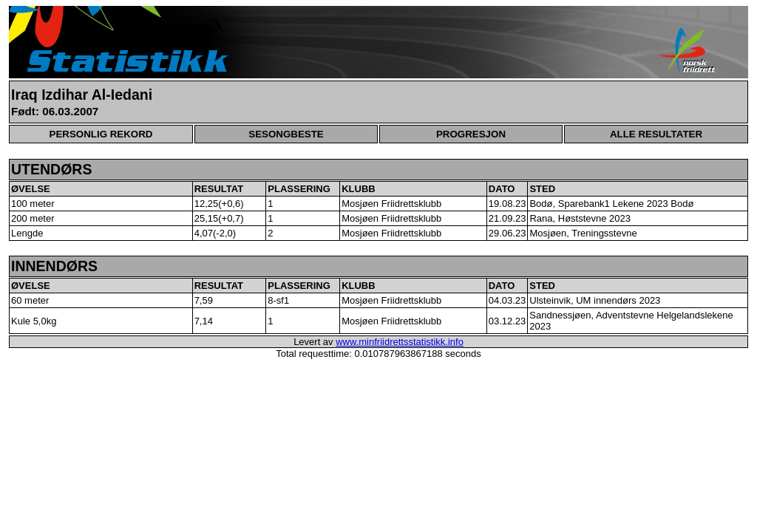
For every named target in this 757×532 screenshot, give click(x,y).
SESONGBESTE (286, 134)
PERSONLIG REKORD (101, 134)
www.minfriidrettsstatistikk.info (400, 342)
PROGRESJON (471, 134)
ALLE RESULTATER (656, 134)
